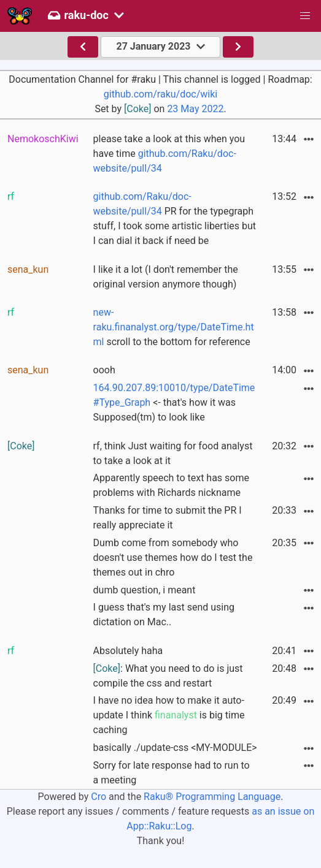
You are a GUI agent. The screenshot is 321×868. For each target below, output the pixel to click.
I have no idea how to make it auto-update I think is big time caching (169, 715)
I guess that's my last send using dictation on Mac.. (164, 615)
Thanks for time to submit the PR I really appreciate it (168, 518)
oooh (104, 370)
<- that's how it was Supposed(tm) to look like (174, 402)
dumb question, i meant (145, 590)
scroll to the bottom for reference (174, 327)
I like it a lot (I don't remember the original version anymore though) (166, 277)
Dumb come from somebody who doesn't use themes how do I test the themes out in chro (173, 558)
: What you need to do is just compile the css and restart (168, 676)
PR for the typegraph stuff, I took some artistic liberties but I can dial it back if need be (175, 219)
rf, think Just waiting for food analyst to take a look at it (173, 453)
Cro (99, 797)
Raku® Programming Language (212, 797)
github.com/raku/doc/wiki (160, 94)
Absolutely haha (128, 651)
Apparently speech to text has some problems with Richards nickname (171, 485)
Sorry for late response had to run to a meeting (172, 773)
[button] (305, 16)
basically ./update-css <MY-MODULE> (175, 748)
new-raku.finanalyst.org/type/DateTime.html (174, 327)
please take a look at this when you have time (169, 154)
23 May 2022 (195, 109)
